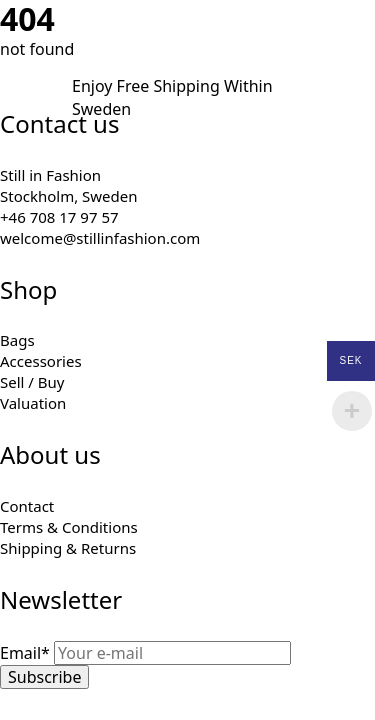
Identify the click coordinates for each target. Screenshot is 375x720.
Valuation (33, 403)
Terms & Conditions (69, 527)
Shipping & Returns (68, 548)
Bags (17, 340)
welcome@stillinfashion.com (100, 238)
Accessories (41, 361)
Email (27, 653)
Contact (27, 506)
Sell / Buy (32, 382)
